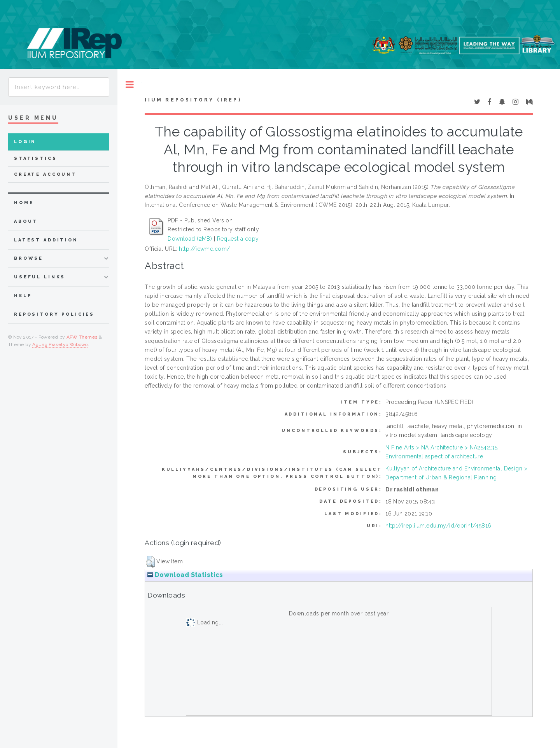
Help (23, 296)
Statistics (36, 158)
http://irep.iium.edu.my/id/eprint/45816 (438, 526)
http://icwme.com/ (204, 249)
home (24, 203)
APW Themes (82, 337)
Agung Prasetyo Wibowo (60, 344)
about (26, 221)
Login (25, 142)
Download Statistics (185, 575)
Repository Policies (54, 314)
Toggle (130, 85)
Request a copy (238, 239)
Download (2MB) (190, 239)
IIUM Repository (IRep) (193, 100)
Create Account (45, 174)
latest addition (46, 240)
